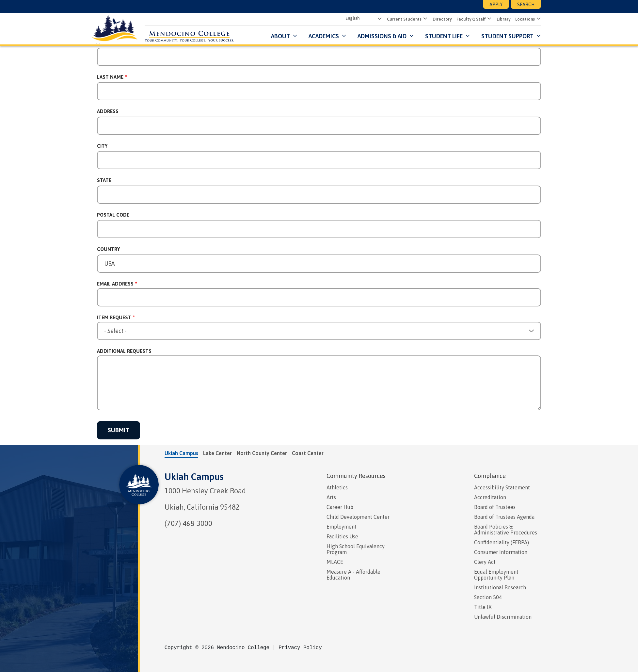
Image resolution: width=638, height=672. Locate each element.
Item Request (114, 317)
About (280, 36)
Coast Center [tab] (308, 453)
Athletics (337, 487)
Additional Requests (124, 351)
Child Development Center (358, 517)
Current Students (404, 19)
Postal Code (113, 215)
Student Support (508, 36)
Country (108, 249)
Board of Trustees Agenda (504, 517)
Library (503, 19)
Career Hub (340, 507)
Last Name (110, 77)
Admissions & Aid (382, 36)
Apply (496, 5)
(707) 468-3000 (188, 523)
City (102, 146)
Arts (331, 497)
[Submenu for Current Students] (425, 19)
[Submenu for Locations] (538, 19)
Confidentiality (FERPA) (502, 542)
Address (108, 111)
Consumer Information (501, 552)
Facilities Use (342, 536)
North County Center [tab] (262, 453)
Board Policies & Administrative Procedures (506, 530)
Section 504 (488, 597)
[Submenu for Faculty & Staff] (489, 19)
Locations (525, 19)
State (104, 180)
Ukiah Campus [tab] (181, 453)
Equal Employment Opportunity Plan (496, 575)
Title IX (483, 607)
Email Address (115, 284)
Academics (324, 36)
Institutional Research (500, 587)
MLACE (335, 562)
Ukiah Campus (194, 477)
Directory (442, 19)
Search (526, 5)
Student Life (444, 36)
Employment (342, 527)
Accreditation (490, 497)
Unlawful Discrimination (503, 617)
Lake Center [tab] (217, 453)
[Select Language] (363, 18)
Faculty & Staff (471, 19)
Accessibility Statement (502, 487)
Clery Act (485, 562)
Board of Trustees (495, 507)
